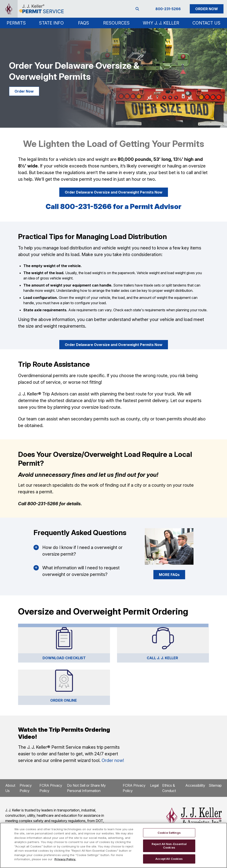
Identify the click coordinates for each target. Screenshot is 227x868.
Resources (116, 23)
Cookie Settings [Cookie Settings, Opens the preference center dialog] (169, 833)
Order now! (113, 760)
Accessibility (195, 785)
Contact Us (206, 23)
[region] (113, 845)
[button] (16, 23)
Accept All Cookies (169, 859)
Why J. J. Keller (161, 23)
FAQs (84, 23)
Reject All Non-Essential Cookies (169, 846)
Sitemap (215, 785)
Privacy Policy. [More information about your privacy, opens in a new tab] (65, 859)
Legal (154, 785)
